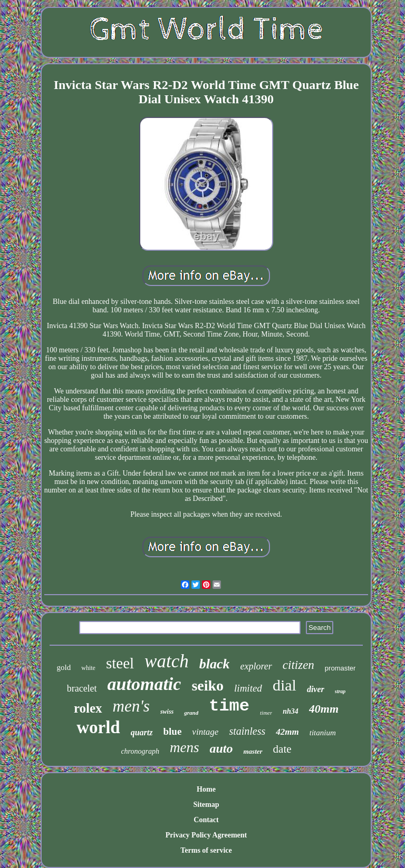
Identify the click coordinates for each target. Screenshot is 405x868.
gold (64, 667)
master (253, 751)
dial (285, 685)
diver (316, 689)
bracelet (82, 688)
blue (173, 731)
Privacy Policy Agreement (206, 835)
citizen (298, 665)
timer (266, 713)
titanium (323, 733)
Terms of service (206, 850)
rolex (88, 708)
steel (120, 663)
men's (131, 706)
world (98, 727)
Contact (206, 820)
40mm (324, 709)
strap (340, 691)
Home (206, 789)
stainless (247, 731)
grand (191, 713)
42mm (287, 732)
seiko (208, 685)
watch (167, 661)
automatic (144, 684)
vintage (205, 732)
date (282, 749)
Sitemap (206, 805)
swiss (167, 712)
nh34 (291, 711)
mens (185, 747)
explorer (256, 666)
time (229, 706)
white (88, 668)
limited (248, 688)
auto (221, 748)
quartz (142, 732)
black (215, 664)
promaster (340, 668)
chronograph (140, 751)
